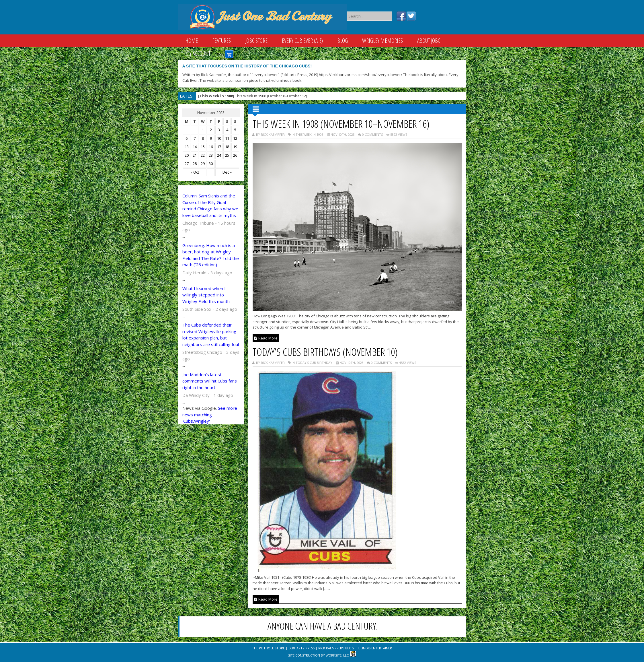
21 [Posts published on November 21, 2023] (195, 155)
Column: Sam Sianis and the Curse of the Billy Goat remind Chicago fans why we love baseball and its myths (210, 205)
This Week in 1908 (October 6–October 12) (252, 96)
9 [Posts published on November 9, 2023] (211, 138)
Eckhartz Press (301, 648)
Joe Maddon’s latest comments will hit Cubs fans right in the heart (210, 381)
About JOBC (429, 41)
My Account (198, 54)
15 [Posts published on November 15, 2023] (203, 147)
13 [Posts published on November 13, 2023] (187, 147)
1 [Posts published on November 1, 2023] (203, 130)
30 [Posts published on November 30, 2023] (211, 164)
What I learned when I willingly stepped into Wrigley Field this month (206, 295)
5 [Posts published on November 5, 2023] (235, 130)
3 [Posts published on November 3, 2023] (219, 130)
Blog (343, 41)
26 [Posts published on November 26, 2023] (235, 155)
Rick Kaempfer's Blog (336, 648)
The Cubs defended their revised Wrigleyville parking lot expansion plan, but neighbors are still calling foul (211, 335)
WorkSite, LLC (337, 655)
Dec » (227, 172)
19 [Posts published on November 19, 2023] (235, 147)
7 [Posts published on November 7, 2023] (195, 138)
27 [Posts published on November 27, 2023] (187, 164)
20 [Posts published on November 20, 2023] (187, 155)
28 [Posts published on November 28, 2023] (195, 164)
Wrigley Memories (383, 41)
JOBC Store (256, 41)
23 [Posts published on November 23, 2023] (211, 155)
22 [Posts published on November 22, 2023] (203, 155)
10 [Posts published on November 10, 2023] (219, 138)
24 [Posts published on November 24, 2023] (219, 155)
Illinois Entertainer (375, 648)
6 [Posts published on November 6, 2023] (187, 138)
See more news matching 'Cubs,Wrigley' (210, 415)
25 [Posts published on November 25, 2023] (227, 155)
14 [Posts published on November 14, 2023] (195, 147)
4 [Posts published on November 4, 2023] (227, 130)
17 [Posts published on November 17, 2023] (219, 147)
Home (192, 41)
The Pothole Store (268, 648)
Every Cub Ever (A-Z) (302, 41)
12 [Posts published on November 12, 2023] (235, 138)
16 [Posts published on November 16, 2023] (211, 147)
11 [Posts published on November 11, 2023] (227, 138)
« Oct (195, 172)
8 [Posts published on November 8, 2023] (203, 138)
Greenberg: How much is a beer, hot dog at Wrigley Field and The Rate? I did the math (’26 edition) (211, 255)
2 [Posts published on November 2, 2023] (211, 130)
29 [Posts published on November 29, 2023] (203, 164)
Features (222, 41)
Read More (266, 338)
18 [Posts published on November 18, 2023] (227, 147)
